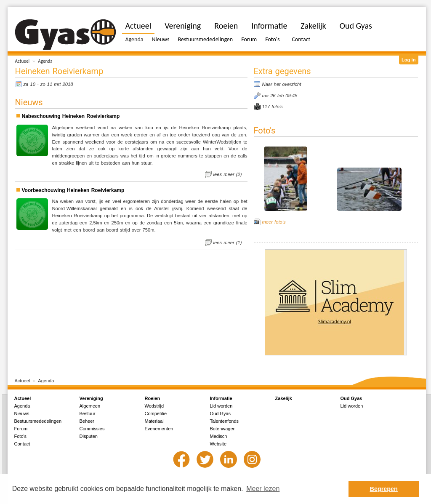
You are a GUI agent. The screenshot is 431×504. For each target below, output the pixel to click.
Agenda (45, 61)
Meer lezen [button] (263, 489)
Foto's (272, 39)
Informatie (269, 26)
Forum (249, 39)
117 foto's (273, 107)
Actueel (23, 61)
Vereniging (183, 26)
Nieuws (160, 39)
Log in (409, 60)
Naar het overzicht (282, 84)
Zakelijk (313, 26)
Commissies (92, 429)
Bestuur (88, 413)
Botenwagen (223, 429)
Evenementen (159, 429)
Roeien (226, 26)
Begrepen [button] (384, 489)
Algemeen (90, 406)
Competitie (156, 413)
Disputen (89, 436)
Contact (301, 39)
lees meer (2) (228, 174)
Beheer (87, 421)
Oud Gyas (356, 26)
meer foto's (274, 222)
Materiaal (154, 421)
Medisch (219, 436)
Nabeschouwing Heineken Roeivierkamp (71, 116)
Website (218, 444)
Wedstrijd (154, 406)
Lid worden (221, 406)
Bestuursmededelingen (205, 39)
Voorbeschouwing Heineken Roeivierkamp (73, 190)
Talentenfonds (225, 421)
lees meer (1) (228, 243)
